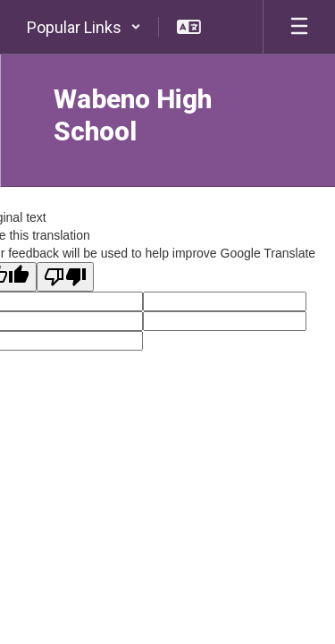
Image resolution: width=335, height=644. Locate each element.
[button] (84, 27)
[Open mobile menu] (299, 27)
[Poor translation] (65, 277)
